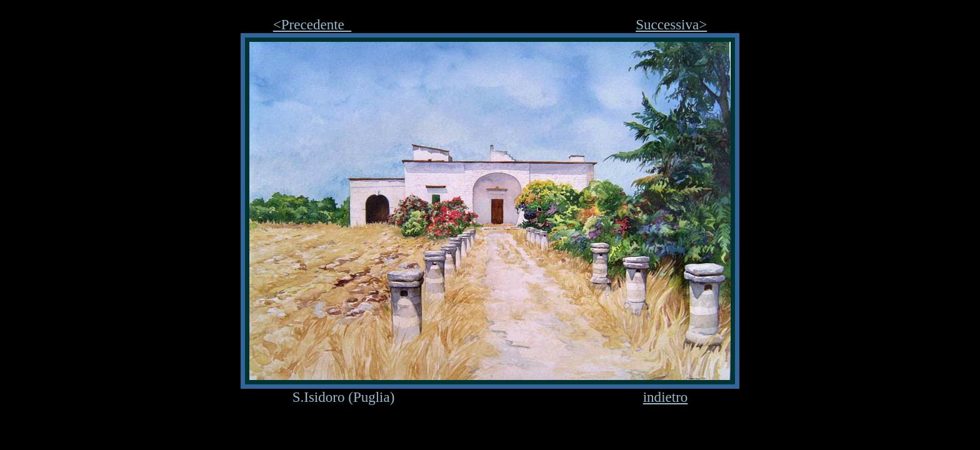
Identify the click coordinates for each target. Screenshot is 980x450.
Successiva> (671, 24)
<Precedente (312, 24)
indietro (666, 397)
